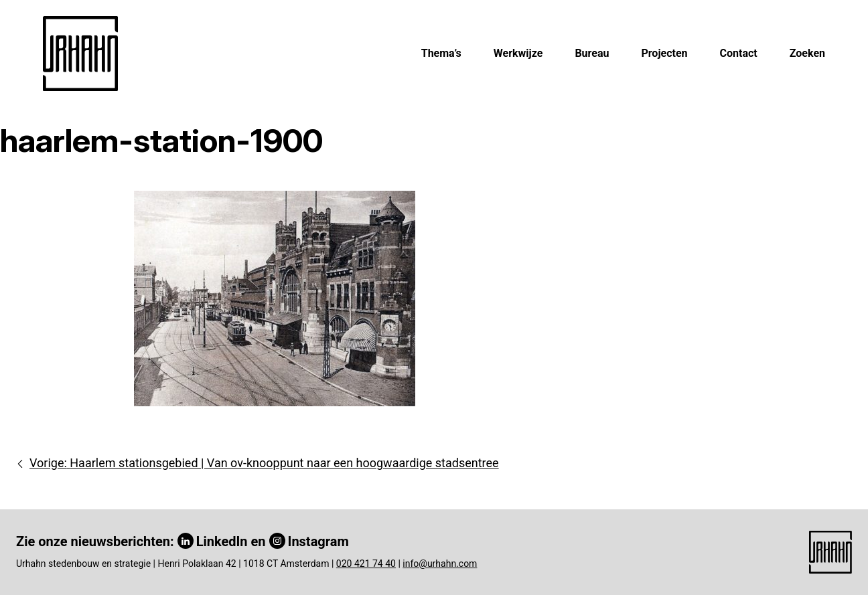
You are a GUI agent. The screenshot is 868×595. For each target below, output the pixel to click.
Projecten (664, 53)
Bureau (592, 53)
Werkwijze (518, 53)
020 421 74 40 (366, 564)
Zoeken (807, 53)
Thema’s (441, 53)
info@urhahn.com (440, 564)
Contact (739, 53)
